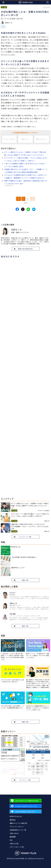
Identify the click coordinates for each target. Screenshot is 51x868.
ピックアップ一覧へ (26, 537)
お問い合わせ (14, 833)
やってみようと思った (9, 139)
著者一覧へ (26, 626)
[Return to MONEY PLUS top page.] (26, 2)
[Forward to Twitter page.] (26, 811)
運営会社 (13, 820)
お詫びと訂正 (14, 844)
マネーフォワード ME (17, 847)
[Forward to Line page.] (26, 801)
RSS (11, 840)
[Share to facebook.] (17, 209)
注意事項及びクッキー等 (18, 830)
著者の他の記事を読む (26, 249)
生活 (3, 27)
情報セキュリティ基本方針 (19, 823)
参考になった (25, 139)
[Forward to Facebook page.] (26, 806)
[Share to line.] (28, 209)
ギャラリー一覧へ (26, 780)
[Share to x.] (23, 209)
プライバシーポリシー (17, 827)
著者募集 (13, 837)
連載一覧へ (26, 722)
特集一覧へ (26, 580)
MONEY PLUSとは (16, 816)
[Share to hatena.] (34, 209)
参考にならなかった (42, 139)
